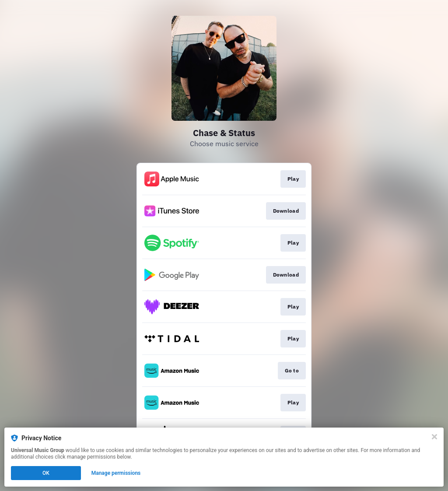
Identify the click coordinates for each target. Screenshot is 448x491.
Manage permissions (116, 473)
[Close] (434, 437)
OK (46, 473)
